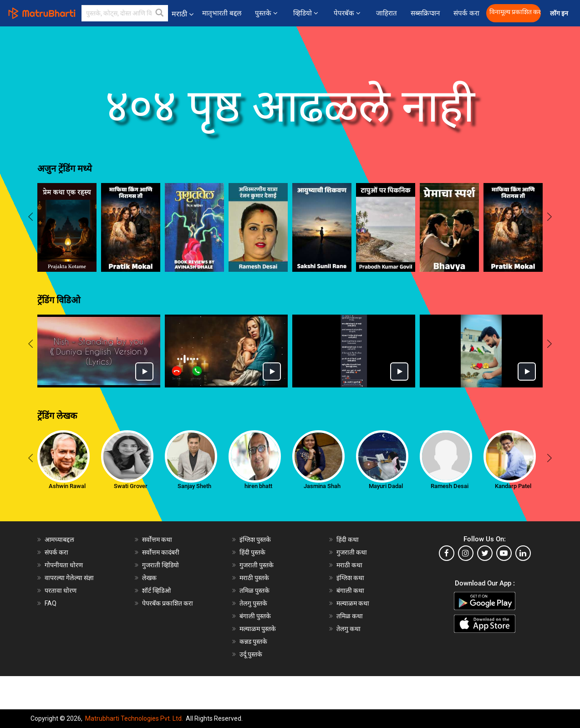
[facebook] (447, 553)
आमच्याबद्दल (59, 540)
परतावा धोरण (61, 591)
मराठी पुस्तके (254, 578)
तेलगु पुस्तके (253, 603)
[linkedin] (523, 553)
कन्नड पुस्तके (253, 641)
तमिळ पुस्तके (254, 591)
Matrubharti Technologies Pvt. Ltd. (134, 718)
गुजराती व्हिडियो (160, 565)
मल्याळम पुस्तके (258, 629)
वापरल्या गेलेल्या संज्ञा (69, 578)
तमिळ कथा (350, 616)
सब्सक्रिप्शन (425, 13)
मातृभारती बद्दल (222, 13)
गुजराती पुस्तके (257, 565)
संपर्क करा (466, 13)
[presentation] (31, 218)
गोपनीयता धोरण (64, 565)
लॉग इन (560, 13)
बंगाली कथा (350, 591)
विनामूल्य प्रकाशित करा (515, 12)
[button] (160, 13)
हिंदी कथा (348, 540)
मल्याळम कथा (353, 603)
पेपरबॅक (348, 13)
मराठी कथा (349, 565)
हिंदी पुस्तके (252, 552)
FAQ (51, 603)
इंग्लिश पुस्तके (255, 540)
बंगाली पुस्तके (255, 616)
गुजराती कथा (352, 552)
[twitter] (485, 553)
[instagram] (466, 553)
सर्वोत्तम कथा (157, 540)
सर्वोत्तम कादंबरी (161, 552)
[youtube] (504, 553)
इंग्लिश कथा (350, 578)
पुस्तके (267, 13)
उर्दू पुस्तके (251, 654)
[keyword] (125, 13)
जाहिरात (387, 13)
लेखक (149, 578)
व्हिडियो (307, 13)
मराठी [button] (183, 14)
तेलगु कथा (349, 629)
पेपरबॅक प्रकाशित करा (168, 603)
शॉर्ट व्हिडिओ (156, 591)
